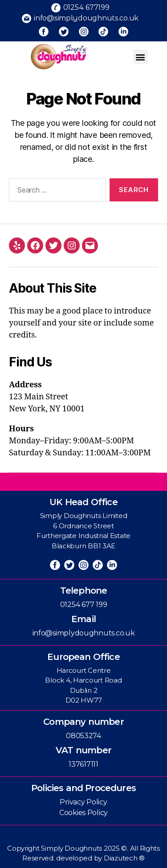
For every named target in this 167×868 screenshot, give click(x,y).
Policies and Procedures (83, 788)
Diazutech (121, 858)
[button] (141, 57)
